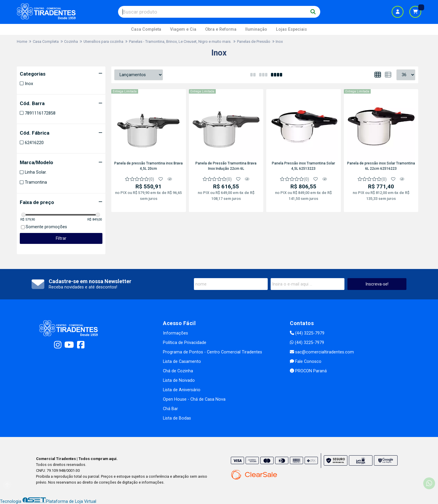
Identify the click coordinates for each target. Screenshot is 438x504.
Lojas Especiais (291, 29)
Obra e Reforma (221, 29)
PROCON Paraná (308, 371)
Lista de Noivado (179, 380)
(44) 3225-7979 (307, 333)
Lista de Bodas (177, 418)
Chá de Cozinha (178, 371)
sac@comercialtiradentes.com (322, 352)
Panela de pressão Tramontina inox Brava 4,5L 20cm (148, 166)
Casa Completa (146, 29)
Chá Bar (170, 409)
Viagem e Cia (183, 29)
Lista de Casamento (182, 362)
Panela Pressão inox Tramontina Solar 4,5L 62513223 (303, 166)
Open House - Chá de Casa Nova (194, 399)
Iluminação (256, 29)
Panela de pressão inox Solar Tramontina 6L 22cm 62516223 (381, 166)
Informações (175, 333)
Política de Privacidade (185, 343)
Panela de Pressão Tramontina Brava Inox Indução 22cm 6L (226, 166)
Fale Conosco (306, 362)
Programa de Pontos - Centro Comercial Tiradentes (213, 352)
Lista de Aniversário (182, 390)
